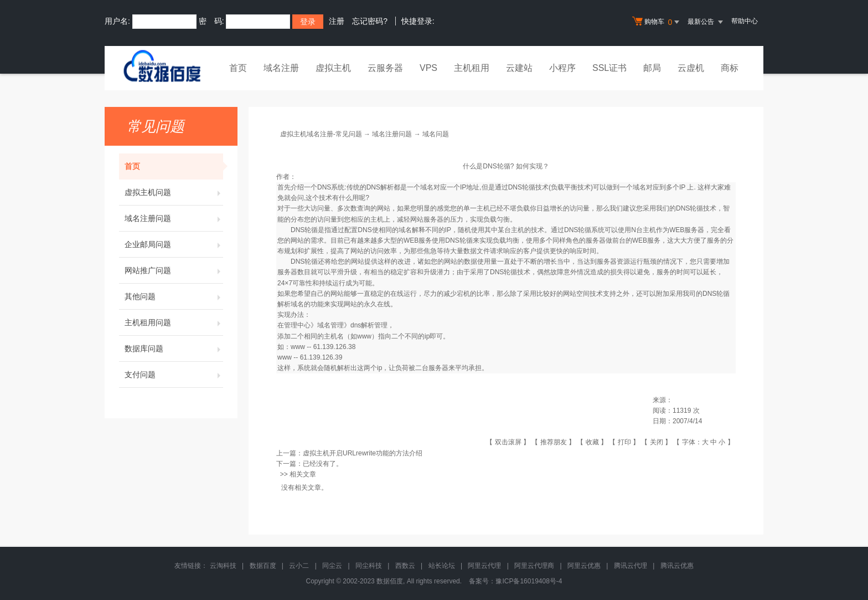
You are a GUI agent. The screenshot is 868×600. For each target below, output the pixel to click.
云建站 (519, 68)
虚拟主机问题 (174, 192)
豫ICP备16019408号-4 (529, 581)
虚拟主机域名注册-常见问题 (321, 134)
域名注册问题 (174, 218)
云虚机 (691, 68)
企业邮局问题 (174, 244)
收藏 (592, 442)
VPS (428, 68)
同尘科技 (369, 566)
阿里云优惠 (584, 566)
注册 (337, 21)
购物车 (657, 22)
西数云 (405, 566)
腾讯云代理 (631, 566)
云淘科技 (223, 566)
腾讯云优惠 (677, 566)
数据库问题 (174, 348)
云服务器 (385, 68)
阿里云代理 (484, 566)
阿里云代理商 (534, 566)
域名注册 (281, 68)
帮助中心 (745, 21)
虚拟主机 (333, 68)
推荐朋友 (554, 442)
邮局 (652, 68)
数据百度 (263, 566)
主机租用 (472, 68)
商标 (730, 68)
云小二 (299, 566)
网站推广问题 (174, 270)
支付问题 (174, 375)
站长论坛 (442, 566)
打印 (624, 442)
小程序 (562, 68)
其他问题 (174, 296)
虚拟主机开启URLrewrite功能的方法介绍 (363, 453)
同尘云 (332, 566)
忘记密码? (370, 21)
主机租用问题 (174, 322)
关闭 (657, 442)
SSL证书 (609, 68)
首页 (238, 68)
